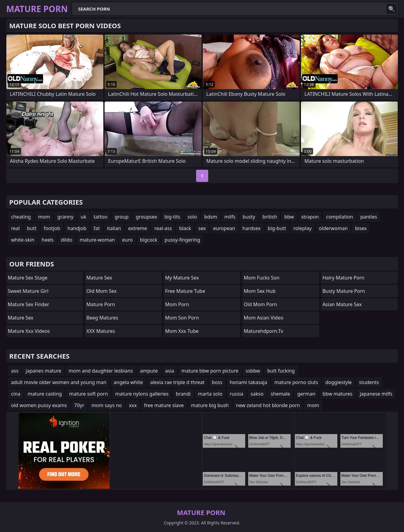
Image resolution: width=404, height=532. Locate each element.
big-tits (172, 217)
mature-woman (97, 240)
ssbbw (253, 371)
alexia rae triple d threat (177, 382)
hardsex (252, 228)
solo (192, 217)
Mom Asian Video (264, 318)
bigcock (149, 240)
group (122, 217)
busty (249, 217)
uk (83, 217)
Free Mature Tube (185, 291)
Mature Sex (21, 318)
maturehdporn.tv (263, 331)
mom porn (177, 304)
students (369, 382)
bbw (289, 217)
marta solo (210, 394)
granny (65, 217)
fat (97, 228)
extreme (138, 228)
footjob (52, 228)
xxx (133, 405)
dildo (67, 240)
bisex (361, 228)
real (15, 228)
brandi (183, 394)
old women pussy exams (39, 405)
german (306, 394)
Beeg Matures (102, 318)
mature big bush (210, 405)
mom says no (107, 405)
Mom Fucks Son (262, 278)
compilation (340, 217)
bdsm (211, 217)
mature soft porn (88, 394)
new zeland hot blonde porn (268, 405)
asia (170, 371)
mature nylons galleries (142, 394)
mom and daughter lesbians (101, 371)
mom (44, 217)
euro (127, 240)
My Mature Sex (182, 278)
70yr (79, 405)
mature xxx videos (29, 331)
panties (369, 217)
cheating (21, 217)
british (270, 217)
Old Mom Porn (260, 304)
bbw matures (337, 394)
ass (15, 371)
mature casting (45, 394)
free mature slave (164, 405)
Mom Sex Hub (260, 291)
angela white (128, 382)
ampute (149, 371)
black (185, 228)
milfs (230, 217)
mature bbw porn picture (210, 371)
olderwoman (333, 228)
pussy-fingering (182, 240)
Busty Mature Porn (344, 291)
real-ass (163, 228)
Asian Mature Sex (342, 304)
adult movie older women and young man (59, 382)
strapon (310, 217)
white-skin (23, 240)
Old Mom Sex (102, 291)
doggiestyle (338, 382)
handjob (77, 228)
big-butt (277, 228)
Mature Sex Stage (28, 278)
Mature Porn (101, 304)
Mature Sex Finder (29, 304)
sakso (257, 394)
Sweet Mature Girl (28, 291)
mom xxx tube (182, 331)
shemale (280, 394)
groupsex (146, 217)
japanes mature (44, 371)
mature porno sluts (296, 382)
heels (48, 240)
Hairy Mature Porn (343, 278)
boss (217, 382)
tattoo (101, 217)
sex (202, 228)
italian (114, 228)
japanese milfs (376, 394)
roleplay (302, 228)
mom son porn (182, 318)
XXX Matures (101, 331)
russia (237, 394)
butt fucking (281, 371)
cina (16, 394)
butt (32, 228)
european (224, 228)
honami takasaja (249, 382)
